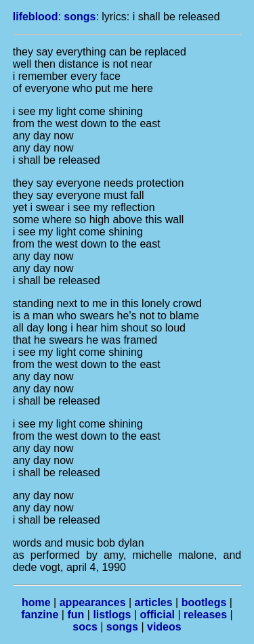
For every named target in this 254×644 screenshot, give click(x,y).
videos (164, 627)
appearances (93, 602)
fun (76, 615)
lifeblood (36, 17)
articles (154, 602)
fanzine (40, 615)
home (36, 602)
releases (205, 615)
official (157, 615)
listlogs (112, 615)
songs (80, 17)
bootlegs (204, 602)
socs (85, 627)
